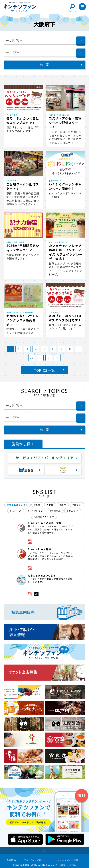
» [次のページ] (49, 358)
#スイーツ (16, 511)
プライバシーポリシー (34, 861)
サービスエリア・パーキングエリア (44, 458)
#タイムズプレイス (18, 505)
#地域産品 (55, 511)
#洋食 (63, 505)
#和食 (37, 505)
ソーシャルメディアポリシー (68, 861)
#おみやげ (73, 511)
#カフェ (77, 505)
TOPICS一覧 (44, 370)
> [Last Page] (57, 358)
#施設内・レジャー (44, 517)
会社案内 (11, 861)
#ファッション (35, 511)
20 (32, 358)
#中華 (50, 505)
